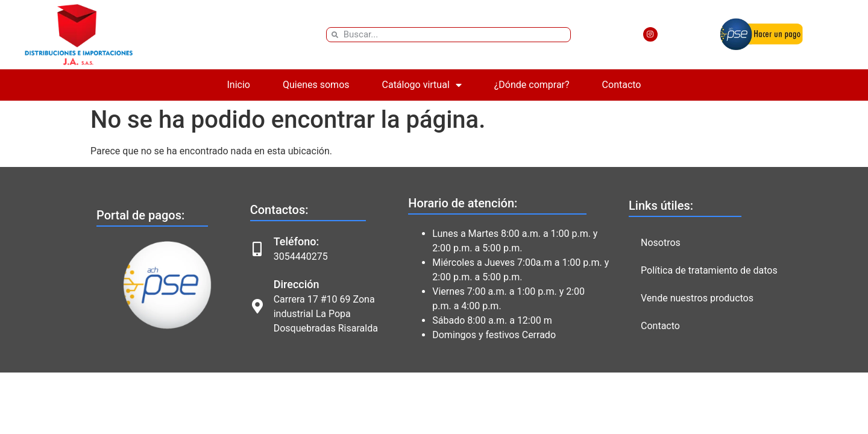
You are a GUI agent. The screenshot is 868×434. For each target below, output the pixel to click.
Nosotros (661, 243)
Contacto (622, 85)
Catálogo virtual (422, 85)
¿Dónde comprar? (532, 85)
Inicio (239, 85)
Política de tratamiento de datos (709, 270)
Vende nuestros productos (697, 298)
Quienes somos (316, 85)
